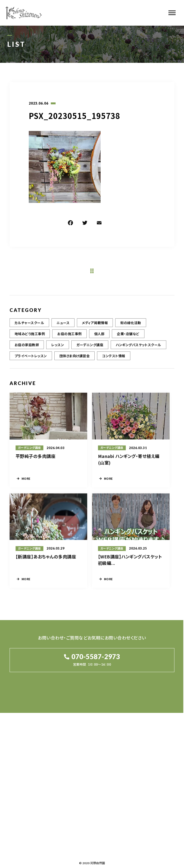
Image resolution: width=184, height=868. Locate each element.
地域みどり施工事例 (30, 337)
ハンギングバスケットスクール (138, 348)
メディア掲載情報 (95, 326)
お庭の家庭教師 (27, 348)
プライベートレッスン (31, 359)
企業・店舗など (128, 337)
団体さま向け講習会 (75, 359)
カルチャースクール (29, 326)
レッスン (58, 348)
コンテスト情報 (114, 359)
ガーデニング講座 (90, 348)
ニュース (63, 326)
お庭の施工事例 (69, 337)
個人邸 (99, 337)
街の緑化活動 (131, 326)
